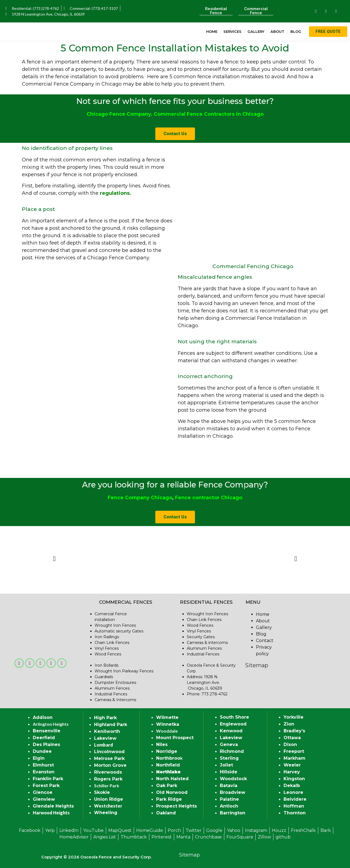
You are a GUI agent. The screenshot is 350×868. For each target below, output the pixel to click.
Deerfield (44, 738)
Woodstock (233, 779)
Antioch (229, 806)
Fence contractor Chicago (209, 498)
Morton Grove (110, 765)
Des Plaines (46, 744)
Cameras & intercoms (207, 643)
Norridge (167, 751)
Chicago (162, 498)
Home (212, 31)
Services (232, 31)
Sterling (229, 758)
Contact (265, 641)
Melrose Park (109, 758)
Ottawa (292, 738)
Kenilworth (107, 731)
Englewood (233, 724)
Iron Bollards (107, 665)
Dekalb (292, 786)
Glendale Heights (53, 806)
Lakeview (105, 738)
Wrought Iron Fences (115, 625)
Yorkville (294, 717)
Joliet (226, 765)
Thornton (295, 813)
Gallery (256, 31)
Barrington (233, 813)
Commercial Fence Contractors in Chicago (209, 114)
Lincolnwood (109, 752)
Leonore (293, 792)
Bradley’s (294, 731)
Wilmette (167, 717)
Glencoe (43, 792)
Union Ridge (109, 799)
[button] (54, 558)
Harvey (292, 772)
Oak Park (167, 786)
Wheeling (106, 813)
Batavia (229, 786)
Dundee (42, 751)
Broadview (233, 792)
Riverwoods (108, 772)
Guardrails (104, 677)
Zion (289, 724)
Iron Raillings (107, 637)
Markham (294, 758)
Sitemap (257, 665)
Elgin (39, 758)
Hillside (229, 772)
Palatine (229, 799)
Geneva (229, 744)
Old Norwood (172, 792)
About (277, 31)
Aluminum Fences (112, 688)
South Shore (234, 717)
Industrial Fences (111, 694)
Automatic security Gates (119, 631)
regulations (115, 193)
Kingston (294, 779)
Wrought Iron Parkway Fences (124, 671)
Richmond (232, 751)
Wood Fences (108, 654)
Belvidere (295, 799)
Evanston (44, 772)
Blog (296, 31)
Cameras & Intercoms (115, 700)
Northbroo (168, 758)
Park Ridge (169, 799)
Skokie (102, 792)
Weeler (292, 765)
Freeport (294, 751)
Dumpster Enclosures (115, 683)
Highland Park (111, 725)
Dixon (290, 744)
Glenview (44, 799)
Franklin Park (48, 779)
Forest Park (46, 786)
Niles (162, 744)
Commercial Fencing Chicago (253, 266)
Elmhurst (43, 765)
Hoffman (294, 806)
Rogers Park (108, 779)
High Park (105, 718)
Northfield (168, 765)
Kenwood (231, 731)
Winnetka (168, 724)
